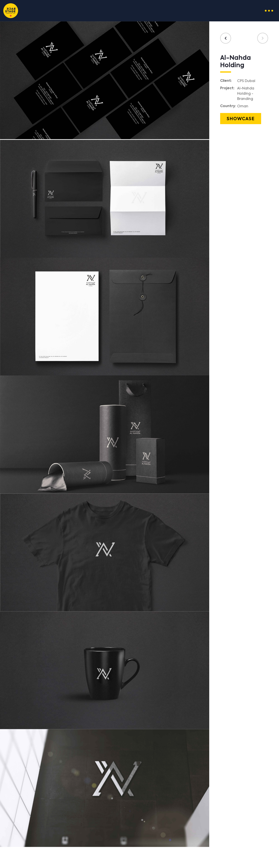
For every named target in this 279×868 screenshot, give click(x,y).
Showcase (241, 119)
